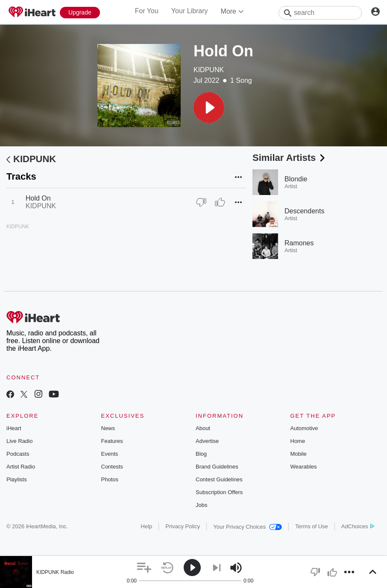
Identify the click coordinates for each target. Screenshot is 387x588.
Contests (112, 467)
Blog (201, 454)
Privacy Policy (183, 526)
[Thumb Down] (201, 202)
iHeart (14, 428)
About (203, 428)
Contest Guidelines (219, 479)
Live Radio (19, 441)
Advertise (207, 441)
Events (110, 454)
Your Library (190, 11)
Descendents (304, 211)
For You (147, 11)
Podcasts (18, 454)
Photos (110, 479)
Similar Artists (290, 158)
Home (298, 441)
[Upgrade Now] (80, 13)
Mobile (299, 454)
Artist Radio (21, 467)
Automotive (304, 428)
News (108, 428)
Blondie (296, 179)
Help (147, 526)
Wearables (304, 467)
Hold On (38, 198)
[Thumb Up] (220, 202)
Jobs (201, 505)
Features (112, 441)
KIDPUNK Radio (55, 572)
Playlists (17, 479)
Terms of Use (312, 526)
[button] (209, 108)
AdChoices (358, 526)
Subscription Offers (219, 492)
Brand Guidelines (217, 467)
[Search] (320, 13)
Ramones (299, 243)
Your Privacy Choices (248, 527)
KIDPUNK (209, 70)
